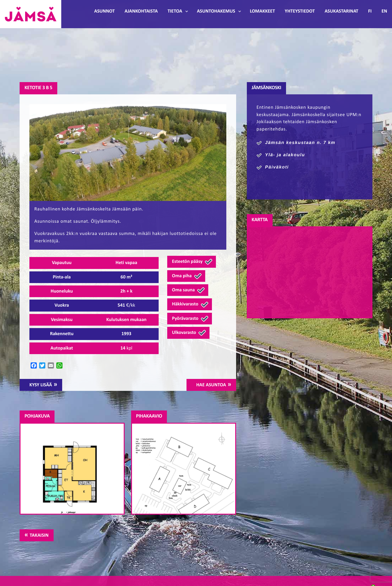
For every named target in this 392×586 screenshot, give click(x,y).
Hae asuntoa (211, 385)
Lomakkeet (262, 11)
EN (384, 11)
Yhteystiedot (300, 11)
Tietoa (175, 11)
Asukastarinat (341, 11)
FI (370, 11)
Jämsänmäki (31, 14)
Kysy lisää (41, 385)
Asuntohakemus (216, 11)
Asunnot (105, 11)
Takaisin (39, 535)
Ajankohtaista (141, 11)
